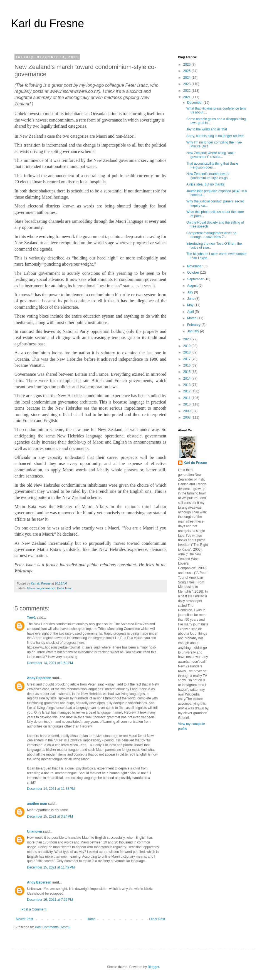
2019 (187, 346)
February (194, 325)
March (192, 318)
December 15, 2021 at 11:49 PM (51, 867)
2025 (187, 71)
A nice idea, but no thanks (205, 184)
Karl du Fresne (48, 23)
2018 (187, 352)
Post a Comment (34, 909)
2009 (187, 411)
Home (91, 919)
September (196, 279)
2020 (187, 339)
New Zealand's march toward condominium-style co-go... (208, 176)
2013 (187, 385)
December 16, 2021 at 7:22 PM (50, 900)
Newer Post (24, 919)
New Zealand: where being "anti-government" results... (211, 155)
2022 (187, 91)
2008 (187, 417)
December (195, 103)
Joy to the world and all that (207, 129)
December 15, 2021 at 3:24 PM (50, 816)
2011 (187, 398)
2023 (187, 84)
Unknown (34, 831)
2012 (187, 391)
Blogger (153, 967)
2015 (187, 372)
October (194, 273)
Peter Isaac (65, 588)
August (193, 286)
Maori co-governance (41, 588)
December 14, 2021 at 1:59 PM (50, 663)
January (194, 331)
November (195, 266)
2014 (187, 378)
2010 (187, 404)
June (191, 299)
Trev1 (31, 618)
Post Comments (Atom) (52, 927)
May (191, 305)
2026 (187, 65)
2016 (187, 365)
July (191, 292)
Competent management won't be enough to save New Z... (211, 235)
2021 (187, 97)
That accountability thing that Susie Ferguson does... (212, 165)
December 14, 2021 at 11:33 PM (51, 789)
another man (37, 804)
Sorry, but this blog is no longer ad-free (215, 136)
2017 (187, 359)
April (191, 312)
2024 (187, 78)
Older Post (157, 919)
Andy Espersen (39, 678)
